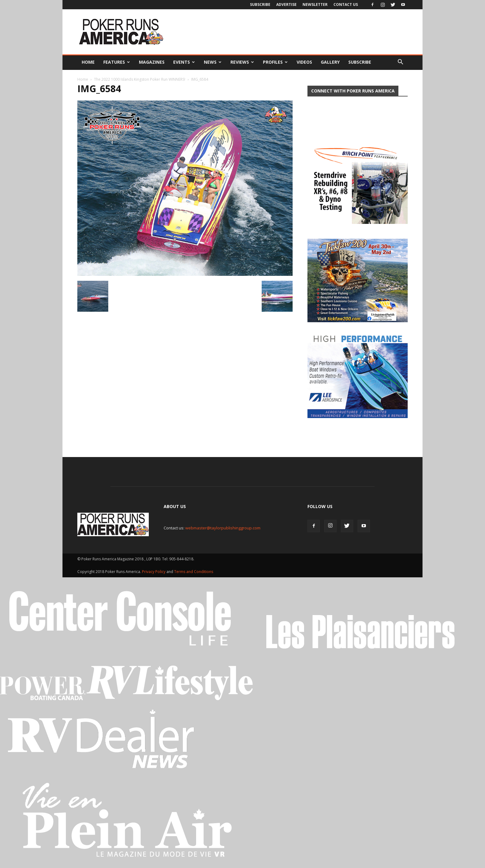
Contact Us (346, 4)
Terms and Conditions (194, 567)
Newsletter (315, 4)
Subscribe (260, 4)
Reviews (242, 62)
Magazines (152, 62)
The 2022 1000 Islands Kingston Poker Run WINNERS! (140, 79)
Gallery (330, 62)
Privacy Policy (154, 567)
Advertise (286, 4)
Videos (304, 62)
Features (117, 62)
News (213, 62)
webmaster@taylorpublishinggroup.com (223, 523)
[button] (400, 62)
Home (88, 62)
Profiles (275, 62)
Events (184, 62)
